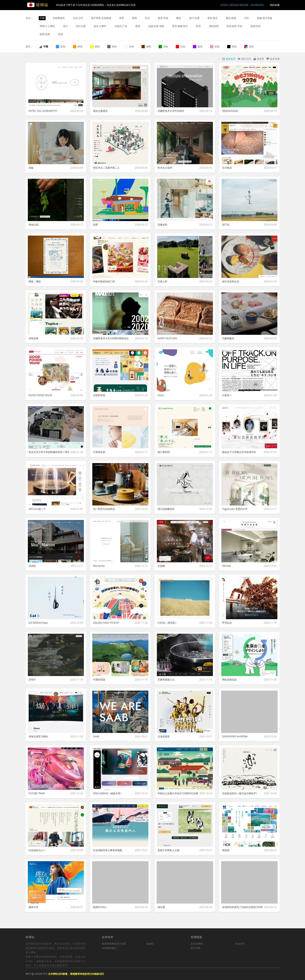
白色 (129, 46)
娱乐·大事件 (100, 26)
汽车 (247, 18)
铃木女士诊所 (165, 168)
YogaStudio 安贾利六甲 (235, 509)
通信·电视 (231, 18)
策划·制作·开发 (234, 26)
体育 (122, 18)
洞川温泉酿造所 (166, 509)
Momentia (99, 566)
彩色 (249, 46)
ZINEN (32, 680)
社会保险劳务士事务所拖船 (108, 850)
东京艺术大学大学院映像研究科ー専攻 (49, 452)
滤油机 (150, 944)
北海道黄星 (164, 736)
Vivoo (161, 395)
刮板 (31, 168)
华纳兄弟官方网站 (38, 736)
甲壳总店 (227, 623)
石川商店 (227, 168)
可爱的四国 (99, 680)
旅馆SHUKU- (100, 907)
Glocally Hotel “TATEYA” (106, 623)
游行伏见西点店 (231, 281)
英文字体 (196, 948)
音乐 (198, 26)
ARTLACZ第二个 (37, 509)
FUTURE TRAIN (37, 793)
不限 (42, 18)
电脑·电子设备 (265, 18)
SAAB (96, 736)
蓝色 (61, 46)
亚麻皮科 (162, 225)
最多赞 (260, 59)
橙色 (78, 46)
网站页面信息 (229, 680)
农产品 (226, 225)
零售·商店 (213, 18)
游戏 (138, 26)
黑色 (232, 46)
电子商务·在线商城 (101, 18)
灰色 (112, 46)
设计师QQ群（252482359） (250, 5)
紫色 (198, 46)
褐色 (146, 46)
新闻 (134, 18)
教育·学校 (163, 18)
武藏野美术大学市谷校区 (171, 111)
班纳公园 (33, 225)
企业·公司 (78, 18)
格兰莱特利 (164, 452)
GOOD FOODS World (40, 395)
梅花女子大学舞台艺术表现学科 (239, 452)
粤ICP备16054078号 (37, 974)
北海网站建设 (109, 948)
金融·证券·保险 (156, 26)
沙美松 (32, 566)
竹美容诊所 (99, 452)
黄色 (95, 46)
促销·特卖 (256, 26)
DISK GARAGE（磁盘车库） (108, 793)
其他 (60, 34)
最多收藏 (275, 59)
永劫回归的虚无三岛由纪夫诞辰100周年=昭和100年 (242, 907)
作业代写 (240, 944)
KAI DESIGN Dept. (39, 623)
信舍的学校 (99, 395)
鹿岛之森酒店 (100, 111)
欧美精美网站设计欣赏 (114, 944)
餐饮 (179, 18)
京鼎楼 (161, 566)
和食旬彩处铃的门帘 (104, 281)
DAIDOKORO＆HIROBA (235, 736)
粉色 (215, 46)
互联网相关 (59, 18)
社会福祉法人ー (37, 850)
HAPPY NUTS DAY (168, 338)
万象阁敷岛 (228, 338)
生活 (147, 18)
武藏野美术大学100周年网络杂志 (111, 338)
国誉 (96, 225)
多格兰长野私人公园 (169, 850)
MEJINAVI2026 (230, 111)
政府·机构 (45, 34)
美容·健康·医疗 (180, 26)
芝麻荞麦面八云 (166, 680)
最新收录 (231, 59)
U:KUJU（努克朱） (168, 623)
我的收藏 (275, 5)
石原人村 (162, 281)
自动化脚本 (197, 944)
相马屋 (161, 907)
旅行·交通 (194, 18)
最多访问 (246, 59)
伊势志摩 (33, 338)
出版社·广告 (121, 26)
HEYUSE (227, 566)
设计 (66, 26)
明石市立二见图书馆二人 (106, 168)
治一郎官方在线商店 (104, 509)
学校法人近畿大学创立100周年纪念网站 (178, 793)
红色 (181, 46)
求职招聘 (214, 26)
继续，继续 (35, 281)
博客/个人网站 (47, 26)
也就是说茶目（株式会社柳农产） (240, 793)
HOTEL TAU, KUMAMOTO (43, 111)
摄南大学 (33, 907)
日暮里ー (227, 395)
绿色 (163, 46)
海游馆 (226, 850)
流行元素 (81, 26)
